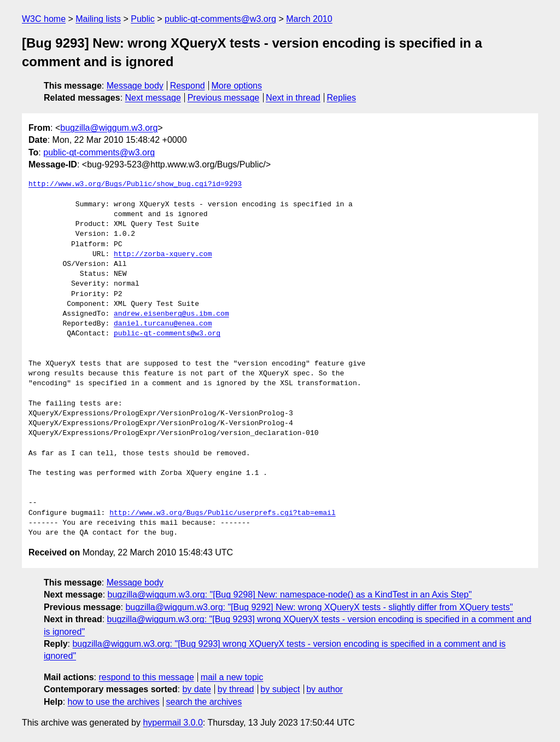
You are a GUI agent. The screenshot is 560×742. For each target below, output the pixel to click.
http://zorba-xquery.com (163, 254)
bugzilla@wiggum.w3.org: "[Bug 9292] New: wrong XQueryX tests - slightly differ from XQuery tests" (319, 607)
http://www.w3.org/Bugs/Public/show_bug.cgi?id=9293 (135, 184)
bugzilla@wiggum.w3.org (109, 128)
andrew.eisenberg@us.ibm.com (171, 314)
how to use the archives (114, 702)
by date (196, 689)
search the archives (204, 702)
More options (237, 86)
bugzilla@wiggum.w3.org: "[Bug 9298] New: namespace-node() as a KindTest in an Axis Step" (290, 595)
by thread (236, 689)
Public (143, 19)
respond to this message (146, 677)
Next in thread (293, 98)
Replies (342, 98)
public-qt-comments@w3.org (220, 19)
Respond (188, 86)
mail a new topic (232, 677)
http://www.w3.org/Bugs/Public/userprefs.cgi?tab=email (222, 513)
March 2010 (309, 19)
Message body (135, 86)
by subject (280, 689)
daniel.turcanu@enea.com (163, 324)
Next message (153, 98)
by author (325, 689)
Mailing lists (98, 19)
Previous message (224, 98)
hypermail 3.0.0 (173, 723)
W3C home (44, 19)
